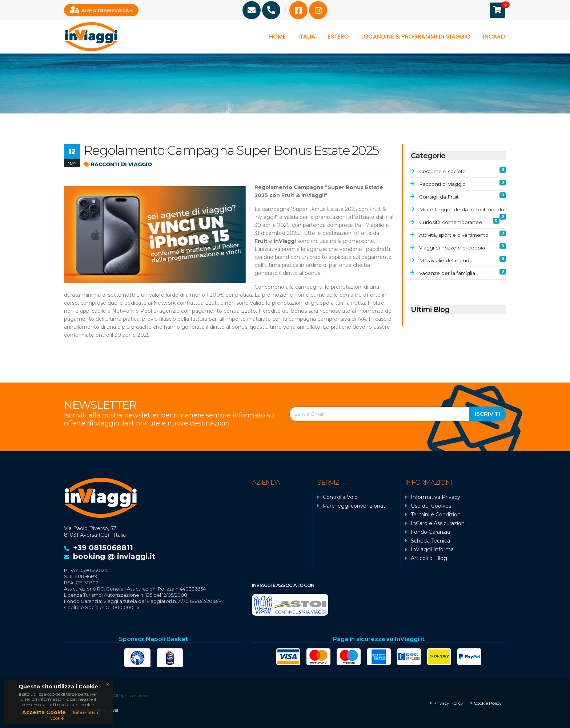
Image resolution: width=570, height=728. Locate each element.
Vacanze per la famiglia (463, 281)
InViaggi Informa (432, 549)
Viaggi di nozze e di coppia (463, 256)
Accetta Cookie (44, 712)
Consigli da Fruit (463, 196)
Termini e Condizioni (436, 515)
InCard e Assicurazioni (438, 523)
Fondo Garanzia (430, 532)
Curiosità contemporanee (463, 230)
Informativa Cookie (74, 715)
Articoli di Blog (429, 558)
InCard (494, 37)
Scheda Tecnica (430, 541)
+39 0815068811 (103, 548)
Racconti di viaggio (119, 164)
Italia (307, 37)
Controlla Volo (340, 497)
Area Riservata (99, 10)
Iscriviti (487, 414)
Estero (338, 37)
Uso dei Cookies (431, 506)
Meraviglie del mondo (463, 269)
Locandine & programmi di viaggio (416, 37)
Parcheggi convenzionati (355, 506)
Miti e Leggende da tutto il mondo (463, 214)
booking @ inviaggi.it (114, 556)
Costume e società (463, 171)
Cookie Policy (488, 703)
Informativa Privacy (435, 497)
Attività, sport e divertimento (463, 243)
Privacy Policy (448, 703)
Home (277, 37)
